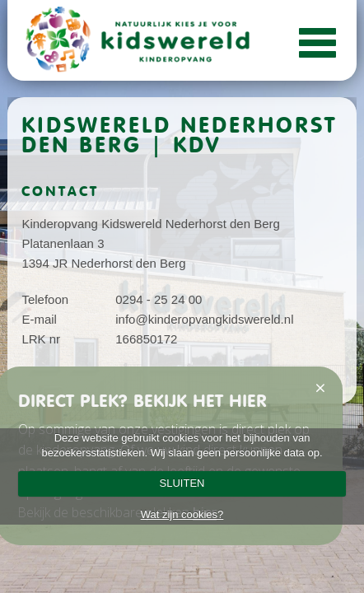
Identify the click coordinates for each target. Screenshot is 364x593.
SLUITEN (182, 483)
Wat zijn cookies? (182, 514)
